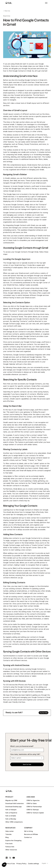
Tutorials (8, 834)
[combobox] (45, 863)
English (44, 863)
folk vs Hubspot (11, 810)
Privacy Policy (21, 864)
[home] (9, 3)
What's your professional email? (22, 746)
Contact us (28, 837)
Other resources (11, 850)
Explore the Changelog (13, 840)
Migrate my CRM (11, 800)
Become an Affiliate (31, 834)
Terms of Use (10, 864)
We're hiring (28, 831)
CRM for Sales (32, 803)
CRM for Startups (33, 810)
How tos (7, 11)
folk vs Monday (11, 819)
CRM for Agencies (33, 800)
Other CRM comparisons (14, 822)
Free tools (9, 844)
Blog (7, 837)
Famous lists (10, 847)
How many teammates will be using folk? (25, 754)
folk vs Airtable (11, 816)
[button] (4, 865)
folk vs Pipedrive (11, 813)
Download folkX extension (15, 803)
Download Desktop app (13, 807)
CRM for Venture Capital (35, 813)
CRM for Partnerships (34, 807)
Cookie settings (33, 864)
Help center (10, 831)
